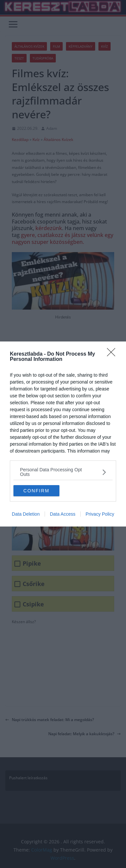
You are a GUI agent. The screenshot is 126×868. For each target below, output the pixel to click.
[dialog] (63, 434)
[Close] (113, 354)
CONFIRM (36, 490)
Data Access (63, 514)
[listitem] (63, 472)
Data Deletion (26, 514)
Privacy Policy (100, 514)
